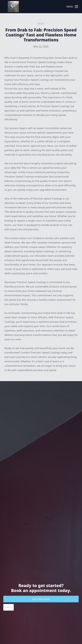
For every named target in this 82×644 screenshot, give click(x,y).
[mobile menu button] (76, 7)
